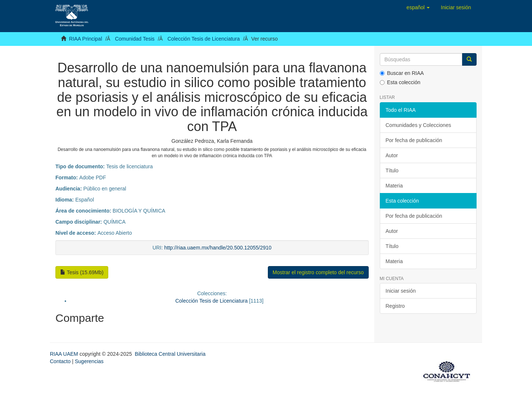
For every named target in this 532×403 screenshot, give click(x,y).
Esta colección (400, 82)
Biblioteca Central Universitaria (170, 354)
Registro (395, 306)
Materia (394, 186)
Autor (392, 155)
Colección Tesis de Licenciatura (204, 39)
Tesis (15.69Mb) (82, 272)
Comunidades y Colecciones (418, 125)
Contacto (60, 361)
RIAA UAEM (65, 354)
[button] (418, 7)
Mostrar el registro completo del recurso (318, 272)
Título (392, 170)
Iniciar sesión (401, 291)
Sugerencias (89, 361)
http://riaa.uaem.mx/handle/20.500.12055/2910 (218, 248)
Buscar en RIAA (402, 73)
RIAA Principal (86, 39)
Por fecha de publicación (414, 140)
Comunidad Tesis (135, 39)
